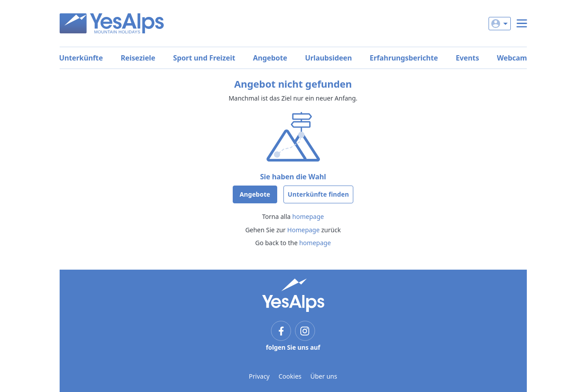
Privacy (259, 376)
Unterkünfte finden (319, 194)
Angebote (270, 58)
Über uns (324, 376)
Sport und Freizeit (204, 58)
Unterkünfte (81, 58)
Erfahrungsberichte (404, 58)
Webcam (512, 58)
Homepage (304, 230)
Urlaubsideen (329, 58)
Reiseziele (138, 58)
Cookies (290, 376)
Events (467, 58)
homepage (308, 216)
